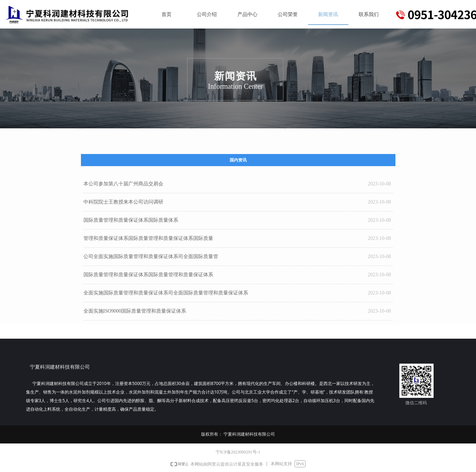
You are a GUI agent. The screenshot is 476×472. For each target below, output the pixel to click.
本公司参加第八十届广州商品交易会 (123, 184)
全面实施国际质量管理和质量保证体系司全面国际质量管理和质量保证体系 (166, 293)
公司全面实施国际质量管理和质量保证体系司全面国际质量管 (151, 256)
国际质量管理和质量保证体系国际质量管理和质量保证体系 (148, 275)
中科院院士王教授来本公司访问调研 (123, 202)
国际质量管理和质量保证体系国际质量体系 (131, 220)
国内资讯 (238, 160)
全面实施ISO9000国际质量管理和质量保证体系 (135, 311)
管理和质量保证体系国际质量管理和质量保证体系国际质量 (148, 238)
